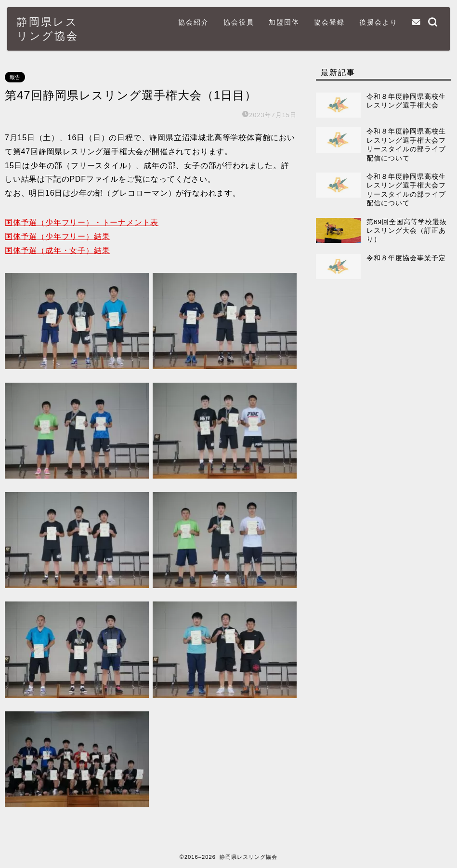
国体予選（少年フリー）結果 (57, 236)
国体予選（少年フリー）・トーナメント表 (82, 222)
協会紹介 (194, 22)
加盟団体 (284, 22)
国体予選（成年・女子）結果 (57, 250)
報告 (15, 77)
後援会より (379, 22)
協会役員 (239, 22)
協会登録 (329, 22)
